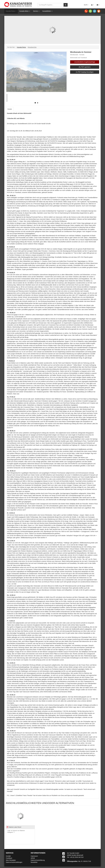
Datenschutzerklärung (38, 860)
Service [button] (36, 11)
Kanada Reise (11, 11)
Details (10, 109)
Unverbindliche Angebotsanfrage (85, 62)
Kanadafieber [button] (47, 11)
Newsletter (34, 862)
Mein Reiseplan (11, 860)
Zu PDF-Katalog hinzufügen (85, 72)
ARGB (33, 858)
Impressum (34, 856)
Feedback (9, 858)
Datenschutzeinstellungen (14, 862)
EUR (86, 5)
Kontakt (8, 856)
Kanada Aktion (25, 11)
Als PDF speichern (85, 67)
